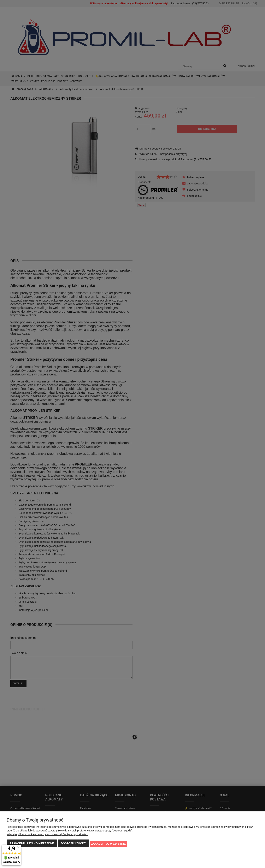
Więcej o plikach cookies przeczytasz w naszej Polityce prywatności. (47, 835)
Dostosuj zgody (73, 844)
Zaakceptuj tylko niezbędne (32, 844)
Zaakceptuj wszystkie (108, 844)
